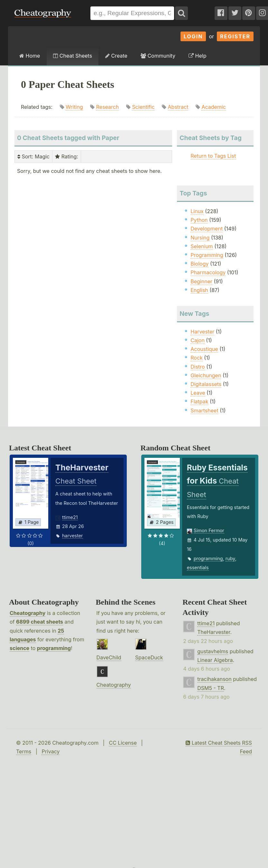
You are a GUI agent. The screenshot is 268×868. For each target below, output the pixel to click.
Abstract (178, 107)
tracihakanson (214, 679)
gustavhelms (213, 651)
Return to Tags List (213, 156)
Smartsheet (204, 410)
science (19, 648)
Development (207, 229)
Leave (198, 393)
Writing (74, 107)
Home (30, 56)
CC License (123, 743)
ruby (230, 558)
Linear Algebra (215, 660)
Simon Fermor (209, 530)
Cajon (198, 340)
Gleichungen (206, 375)
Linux (197, 211)
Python (199, 220)
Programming (207, 255)
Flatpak (199, 401)
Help (197, 56)
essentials (198, 567)
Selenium (202, 246)
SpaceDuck (149, 657)
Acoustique (204, 349)
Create (116, 56)
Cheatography (28, 613)
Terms (24, 751)
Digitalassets (206, 384)
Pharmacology (208, 272)
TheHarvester (214, 632)
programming (208, 558)
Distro (198, 367)
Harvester (202, 332)
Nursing (200, 238)
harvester (72, 536)
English (199, 290)
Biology (199, 264)
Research (108, 107)
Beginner (201, 281)
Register (235, 36)
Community (158, 56)
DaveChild (109, 657)
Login (193, 36)
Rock (197, 358)
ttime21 (70, 517)
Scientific (143, 107)
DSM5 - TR (211, 688)
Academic (213, 107)
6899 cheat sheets (40, 622)
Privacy (51, 751)
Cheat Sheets (73, 56)
